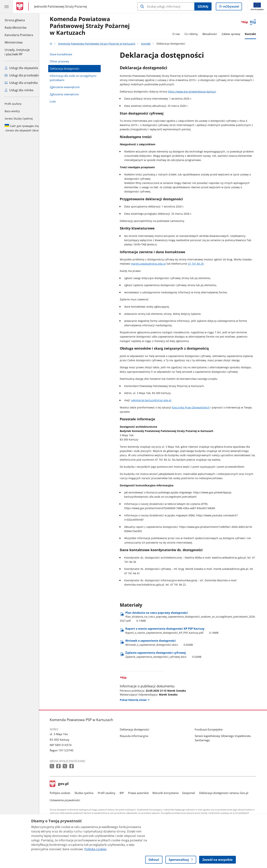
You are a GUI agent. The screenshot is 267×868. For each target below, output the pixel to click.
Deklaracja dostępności (70, 68)
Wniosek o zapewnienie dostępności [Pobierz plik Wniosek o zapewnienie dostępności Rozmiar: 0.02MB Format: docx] (165, 643)
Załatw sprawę (236, 34)
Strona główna (19, 20)
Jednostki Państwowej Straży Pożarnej (61, 6)
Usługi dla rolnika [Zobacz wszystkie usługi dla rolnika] (19, 90)
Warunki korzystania (171, 793)
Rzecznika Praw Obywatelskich (196, 407)
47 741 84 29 (201, 264)
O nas (182, 34)
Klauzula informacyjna (140, 736)
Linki (58, 101)
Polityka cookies (66, 793)
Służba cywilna (89, 793)
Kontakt (256, 34)
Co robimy (197, 34)
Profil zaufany (13, 104)
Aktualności (215, 34)
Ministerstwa (14, 42)
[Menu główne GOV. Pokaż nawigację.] (6, 6)
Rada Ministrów (15, 28)
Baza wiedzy (12, 111)
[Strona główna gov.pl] (20, 6)
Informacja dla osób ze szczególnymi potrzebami (79, 78)
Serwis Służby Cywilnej (19, 119)
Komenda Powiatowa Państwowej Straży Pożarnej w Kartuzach (95, 26)
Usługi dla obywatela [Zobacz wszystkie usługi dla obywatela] (21, 68)
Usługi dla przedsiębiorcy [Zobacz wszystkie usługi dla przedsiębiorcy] (25, 75)
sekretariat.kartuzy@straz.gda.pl (157, 400)
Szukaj (203, 6)
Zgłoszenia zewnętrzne (70, 94)
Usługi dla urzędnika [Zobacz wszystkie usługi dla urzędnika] (21, 83)
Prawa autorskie (144, 793)
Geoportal (194, 793)
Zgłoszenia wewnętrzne (70, 87)
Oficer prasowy (65, 61)
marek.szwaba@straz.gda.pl (154, 264)
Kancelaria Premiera (19, 35)
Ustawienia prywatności (70, 800)
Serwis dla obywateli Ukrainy (25, 128)
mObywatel (230, 7)
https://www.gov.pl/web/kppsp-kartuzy (197, 92)
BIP (127, 793)
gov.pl (65, 784)
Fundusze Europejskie (214, 729)
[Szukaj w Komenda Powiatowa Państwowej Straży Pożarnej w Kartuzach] (166, 6)
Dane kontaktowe (66, 54)
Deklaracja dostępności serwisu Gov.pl (229, 793)
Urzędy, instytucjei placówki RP (17, 52)
